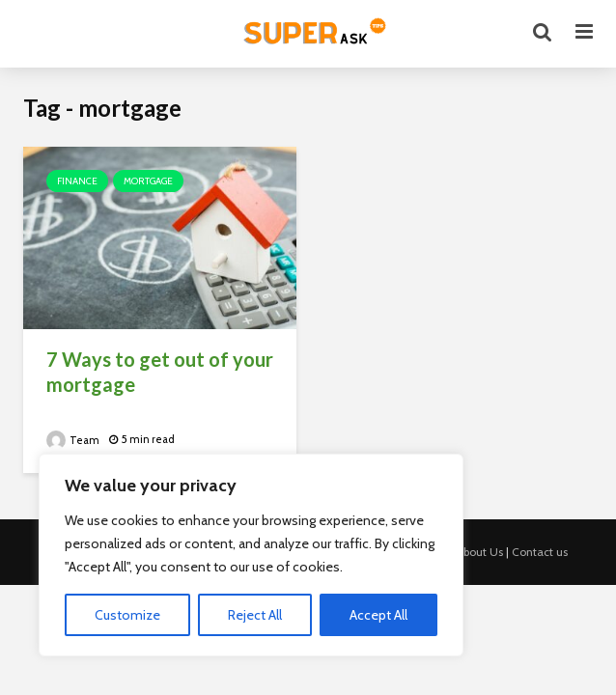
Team (73, 440)
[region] (251, 555)
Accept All (378, 615)
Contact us (540, 552)
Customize (127, 615)
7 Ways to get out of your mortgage (160, 372)
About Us (479, 552)
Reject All (255, 615)
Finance (77, 181)
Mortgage (148, 181)
